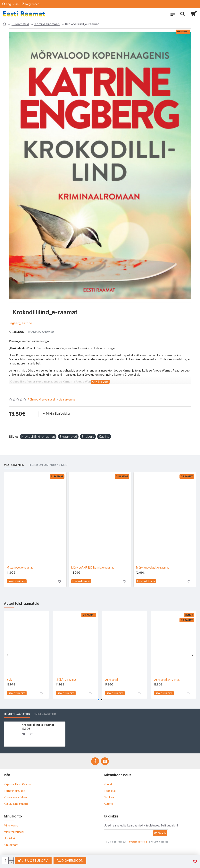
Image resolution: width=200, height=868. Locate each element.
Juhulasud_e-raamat (167, 679)
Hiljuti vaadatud (17, 714)
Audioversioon (70, 861)
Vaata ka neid (14, 465)
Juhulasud (111, 679)
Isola (10, 679)
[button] (7, 655)
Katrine (104, 437)
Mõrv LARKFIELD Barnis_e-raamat (92, 567)
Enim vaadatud (45, 714)
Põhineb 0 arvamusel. (42, 399)
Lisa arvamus (67, 399)
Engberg (88, 437)
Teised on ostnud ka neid (48, 465)
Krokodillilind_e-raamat (38, 437)
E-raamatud (20, 24)
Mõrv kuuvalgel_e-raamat (152, 567)
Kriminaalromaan (47, 24)
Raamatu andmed (41, 332)
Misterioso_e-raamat (20, 567)
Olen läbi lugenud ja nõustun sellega (136, 842)
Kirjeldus (16, 332)
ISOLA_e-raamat (66, 679)
